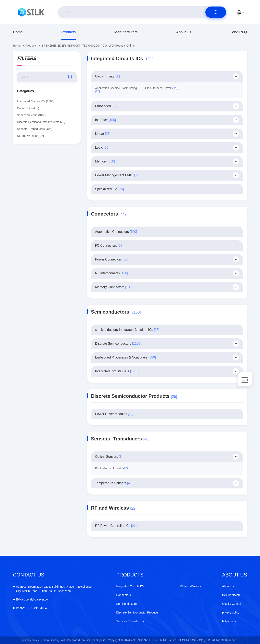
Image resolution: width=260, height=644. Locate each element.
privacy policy (231, 612)
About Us (184, 32)
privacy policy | (31, 640)
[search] (216, 12)
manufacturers (126, 32)
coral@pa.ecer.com (33, 599)
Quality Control (232, 604)
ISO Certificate (231, 595)
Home (18, 32)
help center (229, 621)
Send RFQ (238, 32)
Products (69, 32)
